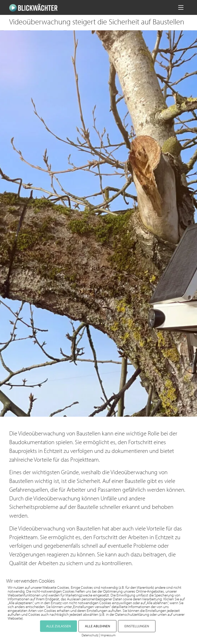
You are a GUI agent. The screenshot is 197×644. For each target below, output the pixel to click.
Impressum (108, 635)
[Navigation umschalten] (181, 7)
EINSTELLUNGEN (137, 626)
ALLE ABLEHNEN (97, 626)
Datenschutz (90, 635)
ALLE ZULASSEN (58, 626)
